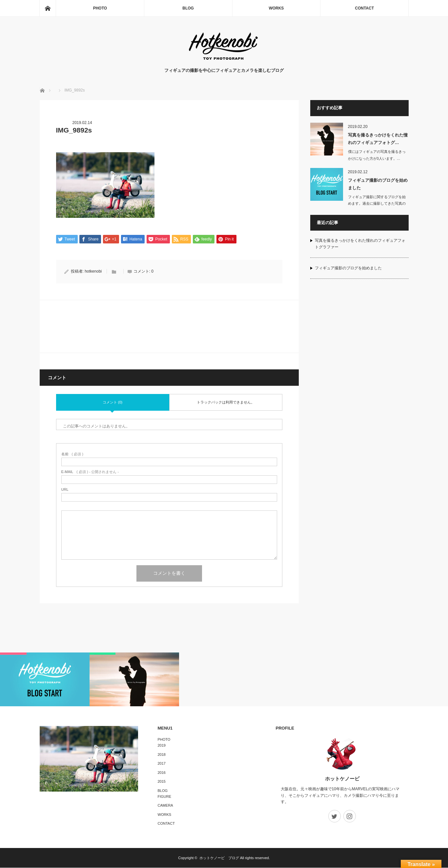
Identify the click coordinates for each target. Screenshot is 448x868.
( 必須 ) (72, 455)
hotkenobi (93, 272)
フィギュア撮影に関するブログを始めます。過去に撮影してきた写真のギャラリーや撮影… (377, 204)
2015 (162, 782)
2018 (162, 754)
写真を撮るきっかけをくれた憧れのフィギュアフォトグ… (378, 139)
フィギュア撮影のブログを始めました (378, 184)
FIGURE (165, 796)
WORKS (276, 8)
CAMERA (165, 806)
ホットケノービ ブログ (219, 858)
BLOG (188, 8)
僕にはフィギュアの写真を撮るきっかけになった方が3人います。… (377, 155)
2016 (162, 773)
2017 (162, 764)
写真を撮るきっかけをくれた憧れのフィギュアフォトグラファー (360, 244)
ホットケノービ (342, 779)
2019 (162, 746)
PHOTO (100, 8)
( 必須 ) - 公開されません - (90, 472)
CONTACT (364, 8)
